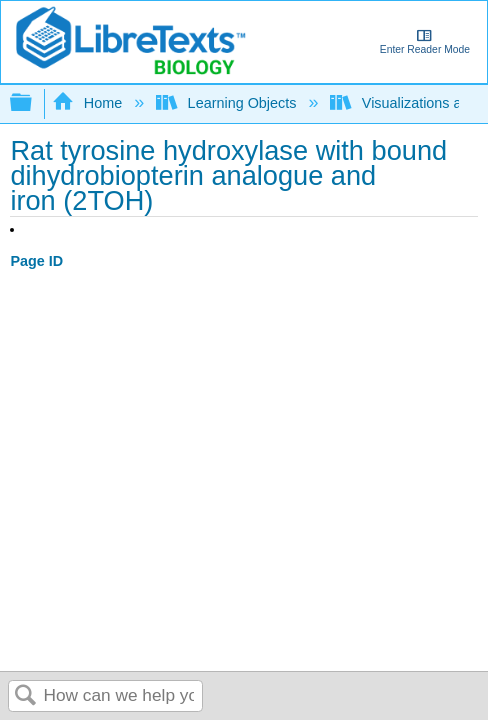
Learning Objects (228, 103)
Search (26, 696)
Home (89, 103)
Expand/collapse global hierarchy (34, 103)
